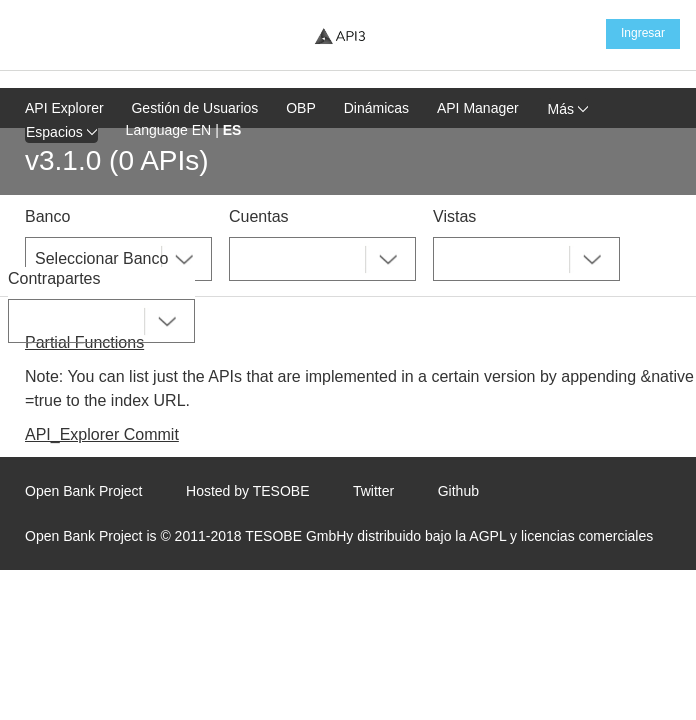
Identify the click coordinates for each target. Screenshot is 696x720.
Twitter (373, 491)
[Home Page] (340, 35)
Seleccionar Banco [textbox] (101, 258)
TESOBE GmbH (295, 536)
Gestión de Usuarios (194, 108)
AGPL (487, 536)
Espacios (61, 132)
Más (568, 109)
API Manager (478, 108)
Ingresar (643, 33)
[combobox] (118, 259)
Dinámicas (376, 108)
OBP (301, 108)
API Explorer (64, 108)
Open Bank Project (84, 491)
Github (458, 491)
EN (201, 130)
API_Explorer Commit (102, 434)
